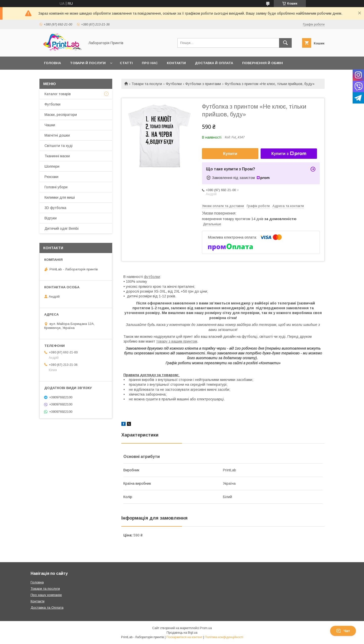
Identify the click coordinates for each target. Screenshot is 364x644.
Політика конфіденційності (224, 637)
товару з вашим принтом (177, 341)
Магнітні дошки (57, 135)
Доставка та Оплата (47, 608)
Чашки (50, 125)
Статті (126, 63)
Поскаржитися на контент (184, 637)
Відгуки (51, 218)
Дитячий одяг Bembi (62, 228)
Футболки (174, 84)
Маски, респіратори (61, 115)
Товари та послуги (147, 84)
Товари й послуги (88, 63)
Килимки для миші (60, 197)
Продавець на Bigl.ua (182, 633)
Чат (343, 631)
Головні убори (56, 187)
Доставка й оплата (214, 63)
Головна (52, 63)
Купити (230, 154)
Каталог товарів (58, 94)
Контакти (176, 63)
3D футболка (55, 208)
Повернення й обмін (263, 63)
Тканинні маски (57, 156)
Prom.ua (206, 628)
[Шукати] (285, 43)
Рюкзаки (51, 177)
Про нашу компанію (46, 595)
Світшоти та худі (59, 146)
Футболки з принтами (203, 84)
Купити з (289, 154)
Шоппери (52, 166)
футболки (152, 277)
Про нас (150, 63)
